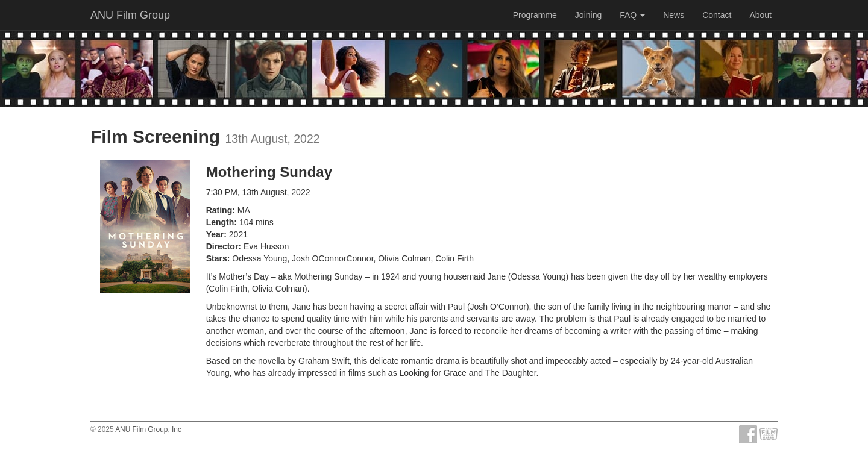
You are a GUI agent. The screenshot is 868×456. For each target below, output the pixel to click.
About (760, 15)
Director (222, 246)
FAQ (632, 15)
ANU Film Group (130, 15)
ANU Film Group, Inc (148, 429)
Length (220, 222)
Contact (717, 15)
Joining (588, 15)
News (674, 15)
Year (215, 234)
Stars (217, 258)
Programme (535, 15)
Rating (219, 210)
